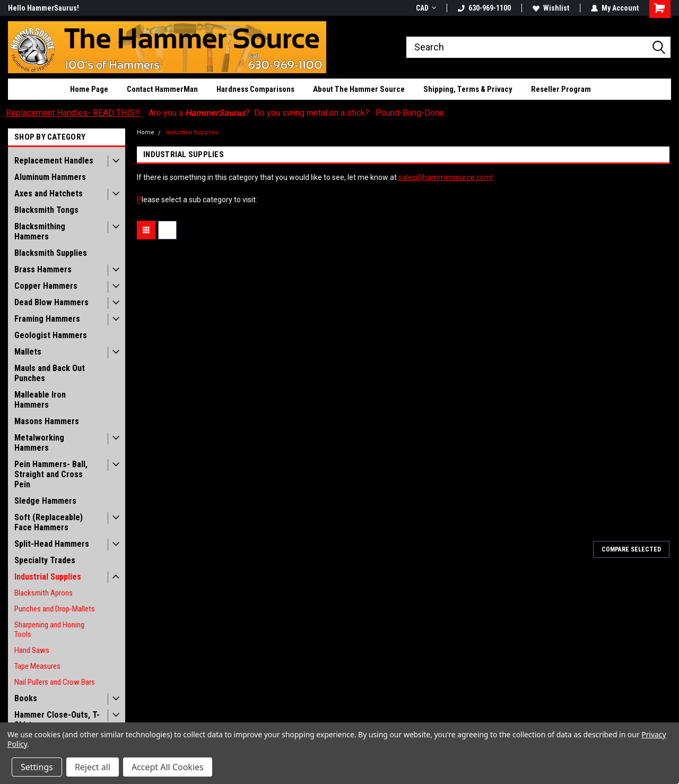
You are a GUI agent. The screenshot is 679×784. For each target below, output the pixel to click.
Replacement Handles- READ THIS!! (73, 113)
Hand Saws (32, 650)
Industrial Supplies (48, 577)
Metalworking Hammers (39, 443)
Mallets (28, 352)
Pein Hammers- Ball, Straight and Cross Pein (51, 474)
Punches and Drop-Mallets (55, 609)
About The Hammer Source (359, 89)
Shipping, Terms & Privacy (468, 89)
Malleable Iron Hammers (40, 400)
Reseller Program (561, 89)
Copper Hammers (46, 286)
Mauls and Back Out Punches (50, 373)
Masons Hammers (47, 421)
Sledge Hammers (45, 501)
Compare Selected (631, 549)
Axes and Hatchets (49, 193)
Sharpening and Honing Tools (49, 630)
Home (146, 132)
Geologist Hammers (51, 335)
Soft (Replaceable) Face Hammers (49, 522)
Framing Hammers (47, 319)
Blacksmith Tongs (46, 210)
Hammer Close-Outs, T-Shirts (57, 720)
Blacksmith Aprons (43, 593)
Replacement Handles (54, 161)
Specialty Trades (45, 560)
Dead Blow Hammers (51, 302)
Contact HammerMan (162, 89)
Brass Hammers (43, 269)
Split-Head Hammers (52, 544)
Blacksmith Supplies (51, 253)
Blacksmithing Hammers (40, 231)
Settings (37, 767)
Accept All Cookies (168, 767)
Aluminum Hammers (50, 177)
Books (26, 698)
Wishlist (551, 8)
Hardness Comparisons (255, 89)
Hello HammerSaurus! (43, 8)
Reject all (93, 767)
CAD (426, 8)
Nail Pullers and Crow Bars (55, 682)
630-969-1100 (484, 8)
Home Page (89, 89)
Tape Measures (37, 666)
